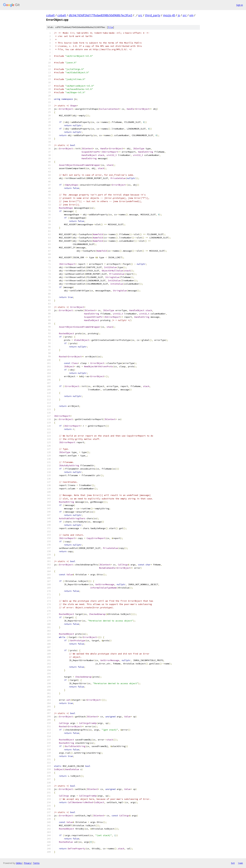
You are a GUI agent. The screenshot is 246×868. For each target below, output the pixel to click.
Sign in (240, 5)
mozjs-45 (169, 15)
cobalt (50, 15)
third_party (153, 15)
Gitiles (19, 863)
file (110, 27)
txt (233, 863)
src (140, 15)
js (179, 15)
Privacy (27, 863)
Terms (36, 863)
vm (191, 15)
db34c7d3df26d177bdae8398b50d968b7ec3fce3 (100, 15)
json (240, 863)
